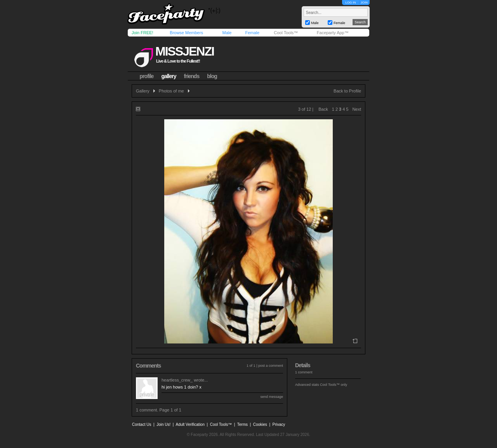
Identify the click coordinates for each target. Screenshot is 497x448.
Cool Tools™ (286, 33)
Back (323, 109)
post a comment (271, 366)
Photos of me (171, 91)
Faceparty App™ (333, 33)
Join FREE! (142, 33)
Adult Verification (190, 424)
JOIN (364, 3)
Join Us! (163, 424)
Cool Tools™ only (334, 385)
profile (147, 76)
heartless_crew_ (177, 380)
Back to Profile (347, 91)
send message (272, 397)
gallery (169, 76)
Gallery (143, 91)
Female (252, 33)
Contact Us (142, 424)
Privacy (279, 424)
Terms (242, 424)
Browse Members (186, 33)
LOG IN (350, 3)
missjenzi (185, 51)
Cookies (260, 424)
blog (212, 76)
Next (357, 109)
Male (227, 33)
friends (192, 76)
